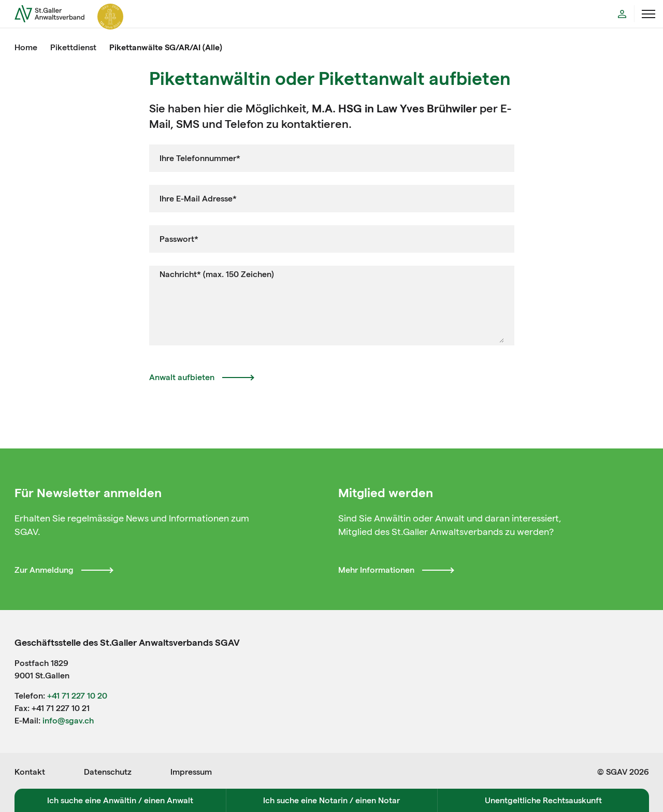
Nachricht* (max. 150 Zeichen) (217, 274)
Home (26, 47)
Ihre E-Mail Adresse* (198, 199)
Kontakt (30, 772)
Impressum (191, 772)
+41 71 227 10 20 (77, 696)
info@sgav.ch (68, 721)
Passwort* (179, 239)
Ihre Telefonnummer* (200, 158)
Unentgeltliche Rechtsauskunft (543, 800)
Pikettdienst (73, 47)
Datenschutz (108, 772)
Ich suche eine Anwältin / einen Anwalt (120, 800)
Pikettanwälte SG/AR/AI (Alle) (166, 47)
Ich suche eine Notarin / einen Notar (331, 800)
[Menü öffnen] (648, 14)
